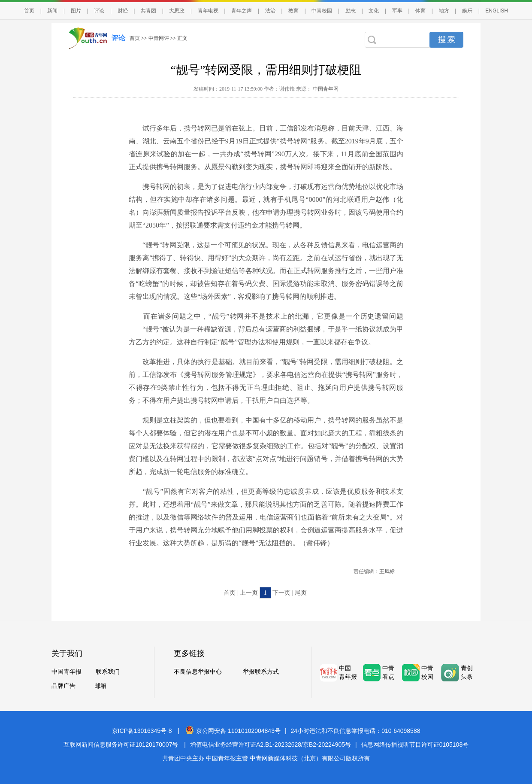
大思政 (177, 11)
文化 (374, 11)
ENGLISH (497, 11)
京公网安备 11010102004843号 (233, 731)
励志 (351, 11)
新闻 (52, 11)
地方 (444, 11)
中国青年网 (326, 89)
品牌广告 (63, 686)
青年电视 (208, 11)
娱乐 (467, 11)
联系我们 (108, 672)
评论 (99, 11)
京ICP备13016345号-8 (142, 731)
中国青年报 (66, 672)
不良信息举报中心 (198, 672)
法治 (270, 11)
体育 (420, 11)
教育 (293, 11)
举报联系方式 (261, 672)
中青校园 (322, 11)
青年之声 (242, 11)
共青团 (148, 11)
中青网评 (159, 38)
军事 (397, 11)
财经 (123, 11)
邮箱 (100, 686)
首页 (29, 11)
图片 (76, 11)
